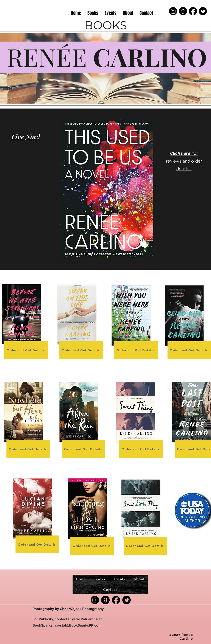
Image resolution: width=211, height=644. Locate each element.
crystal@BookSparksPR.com (78, 625)
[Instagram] (173, 11)
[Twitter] (203, 11)
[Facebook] (193, 11)
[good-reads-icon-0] (183, 11)
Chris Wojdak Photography (82, 609)
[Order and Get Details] (26, 350)
